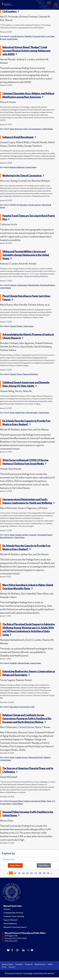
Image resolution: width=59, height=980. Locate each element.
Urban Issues (28, 326)
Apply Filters (15, 865)
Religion (47, 757)
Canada (18, 757)
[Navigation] (49, 5)
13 (19, 873)
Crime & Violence (17, 36)
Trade (49, 801)
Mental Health (34, 285)
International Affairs (38, 801)
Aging (12, 413)
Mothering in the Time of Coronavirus (23, 176)
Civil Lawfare (11, 11)
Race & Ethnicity (6, 537)
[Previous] (7, 873)
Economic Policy (39, 36)
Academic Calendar (8, 964)
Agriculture (14, 707)
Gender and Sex (35, 205)
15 (27, 873)
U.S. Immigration (34, 129)
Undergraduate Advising (13, 913)
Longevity (33, 535)
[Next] (52, 873)
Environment (25, 707)
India (25, 129)
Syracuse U (12, 967)
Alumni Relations (10, 923)
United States (12, 39)
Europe (25, 757)
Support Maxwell (10, 920)
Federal (27, 801)
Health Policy (20, 413)
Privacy (4, 967)
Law (48, 36)
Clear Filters (44, 865)
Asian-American (16, 129)
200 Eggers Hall (11, 936)
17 (36, 873)
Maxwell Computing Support (15, 927)
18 (40, 873)
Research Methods (17, 167)
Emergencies (29, 964)
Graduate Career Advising (14, 916)
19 (44, 873)
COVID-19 (14, 205)
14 (23, 873)
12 (15, 873)
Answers (7, 909)
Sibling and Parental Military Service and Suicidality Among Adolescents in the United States (26, 255)
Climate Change (16, 326)
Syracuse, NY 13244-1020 (16, 938)
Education (24, 205)
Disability (28, 36)
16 (32, 873)
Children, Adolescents (19, 285)
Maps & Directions (40, 964)
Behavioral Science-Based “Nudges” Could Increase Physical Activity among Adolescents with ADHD (26, 51)
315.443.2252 (11, 941)
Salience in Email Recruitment (19, 137)
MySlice (50, 964)
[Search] (56, 5)
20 (48, 873)
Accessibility (19, 964)
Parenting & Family (48, 285)
